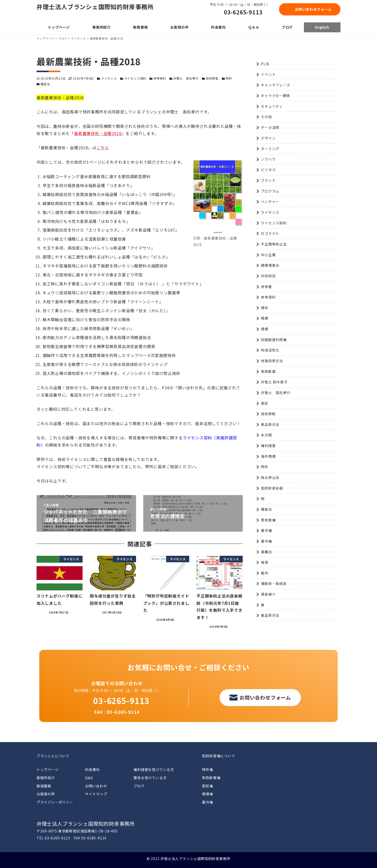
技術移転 (212, 78)
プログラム (270, 191)
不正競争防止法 (274, 244)
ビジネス (268, 170)
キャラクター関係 (275, 96)
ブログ (139, 786)
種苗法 (45, 84)
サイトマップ (96, 794)
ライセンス (109, 78)
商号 (265, 308)
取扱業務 (44, 786)
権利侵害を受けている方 (154, 769)
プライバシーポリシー (55, 802)
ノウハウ (268, 159)
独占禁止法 (270, 477)
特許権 (207, 769)
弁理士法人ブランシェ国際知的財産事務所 (95, 7)
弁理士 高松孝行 (186, 78)
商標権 (207, 794)
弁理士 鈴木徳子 (274, 382)
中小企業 (268, 255)
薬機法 (266, 552)
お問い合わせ (96, 786)
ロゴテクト (270, 233)
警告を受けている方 (150, 778)
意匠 (265, 403)
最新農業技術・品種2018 (98, 133)
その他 (266, 117)
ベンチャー (270, 202)
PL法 (265, 64)
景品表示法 (270, 424)
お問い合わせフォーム (313, 9)
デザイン (268, 138)
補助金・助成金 (274, 583)
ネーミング (270, 149)
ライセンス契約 (135, 78)
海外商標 (268, 456)
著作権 (266, 530)
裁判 (265, 573)
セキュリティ (272, 106)
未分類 (266, 435)
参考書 (266, 287)
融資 (265, 562)
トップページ (48, 769)
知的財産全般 (272, 488)
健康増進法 (270, 265)
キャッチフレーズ (275, 85)
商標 (265, 318)
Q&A (89, 778)
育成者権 (268, 520)
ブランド (268, 180)
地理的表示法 (272, 361)
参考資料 (160, 78)
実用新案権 (211, 778)
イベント (268, 74)
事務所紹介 (46, 778)
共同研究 (268, 276)
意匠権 (207, 786)
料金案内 (92, 769)
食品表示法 (270, 615)
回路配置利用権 (274, 340)
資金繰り (268, 594)
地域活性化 (270, 350)
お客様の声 (46, 794)
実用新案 (268, 371)
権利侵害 (268, 446)
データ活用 (270, 127)
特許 (229, 78)
